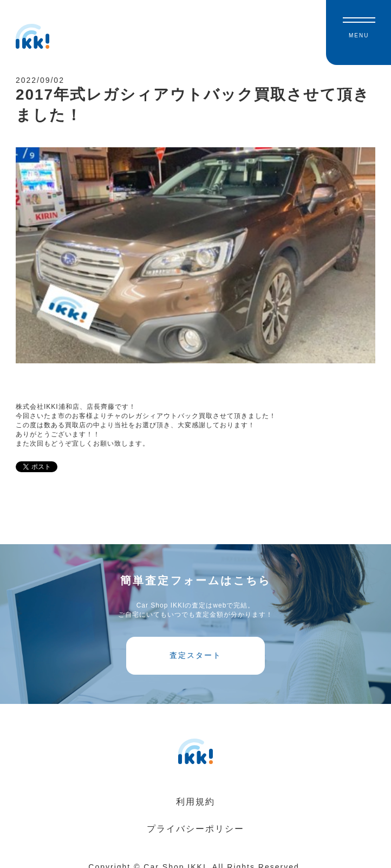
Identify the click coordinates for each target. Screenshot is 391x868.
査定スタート (196, 655)
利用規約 (196, 802)
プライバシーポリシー (196, 829)
